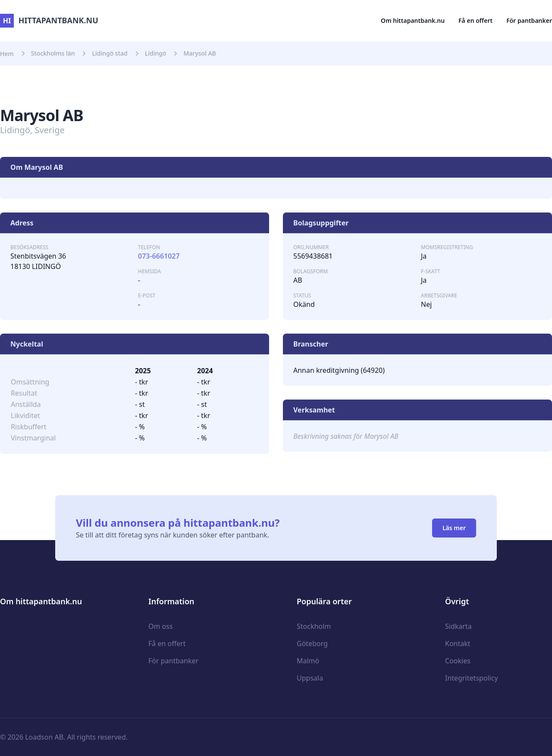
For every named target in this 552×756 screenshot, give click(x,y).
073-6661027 (159, 256)
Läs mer (454, 528)
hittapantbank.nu (49, 20)
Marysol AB (199, 53)
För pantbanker (529, 20)
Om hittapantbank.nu (413, 20)
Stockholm (314, 626)
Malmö (308, 661)
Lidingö (156, 53)
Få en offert (475, 20)
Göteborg (312, 644)
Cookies (458, 661)
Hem (7, 54)
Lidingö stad (110, 53)
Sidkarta (458, 626)
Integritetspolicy (472, 678)
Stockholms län (53, 53)
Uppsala (310, 678)
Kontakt (458, 644)
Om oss (161, 626)
